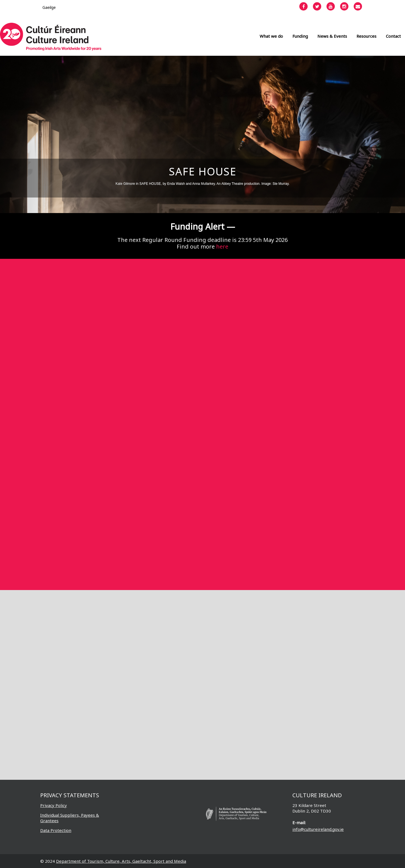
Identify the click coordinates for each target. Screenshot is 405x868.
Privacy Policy (54, 805)
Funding (300, 36)
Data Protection (56, 830)
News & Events (332, 36)
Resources (366, 36)
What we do (271, 36)
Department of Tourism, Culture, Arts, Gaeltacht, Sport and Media (121, 861)
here (222, 246)
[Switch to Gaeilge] (49, 7)
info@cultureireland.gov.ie (318, 829)
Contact (393, 36)
